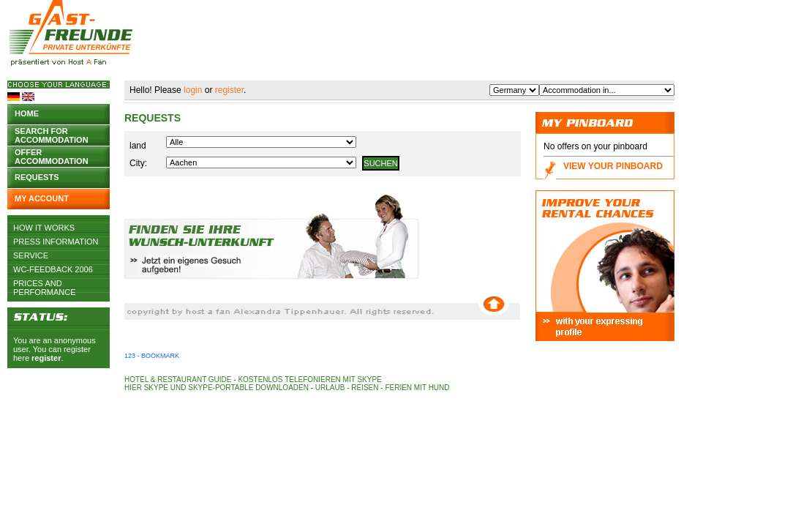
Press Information (56, 242)
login (193, 90)
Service (31, 255)
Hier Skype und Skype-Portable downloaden (217, 388)
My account (42, 198)
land (138, 146)
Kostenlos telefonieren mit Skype (309, 380)
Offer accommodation (52, 156)
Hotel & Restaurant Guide (178, 380)
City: (138, 163)
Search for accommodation (52, 134)
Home (27, 113)
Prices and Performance (45, 283)
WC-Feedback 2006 (53, 269)
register (46, 358)
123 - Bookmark (152, 356)
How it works (44, 228)
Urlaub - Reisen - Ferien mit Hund (383, 388)
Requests (37, 177)
